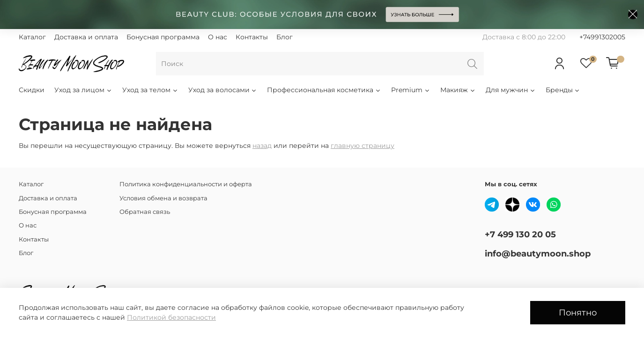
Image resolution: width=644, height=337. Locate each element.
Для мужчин (511, 90)
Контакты (252, 37)
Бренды (563, 90)
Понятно (578, 312)
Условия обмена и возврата (163, 198)
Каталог (32, 37)
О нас (218, 37)
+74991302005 (602, 37)
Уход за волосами (223, 90)
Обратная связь (145, 212)
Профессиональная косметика (324, 90)
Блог (285, 37)
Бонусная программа (163, 37)
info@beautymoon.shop (538, 253)
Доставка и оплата (86, 37)
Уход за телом (150, 90)
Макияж (458, 90)
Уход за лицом (83, 90)
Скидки (32, 90)
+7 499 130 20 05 (520, 234)
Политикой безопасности (171, 317)
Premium (411, 90)
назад (262, 146)
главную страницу (363, 146)
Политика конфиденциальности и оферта (186, 184)
